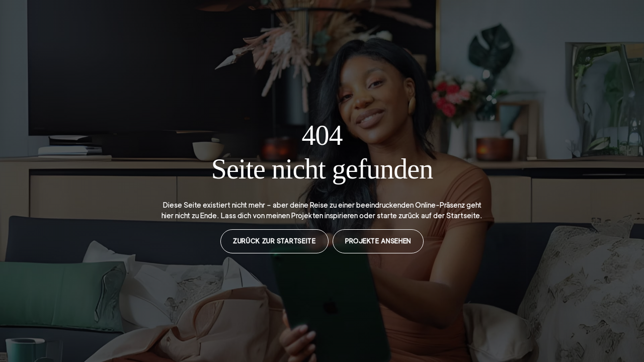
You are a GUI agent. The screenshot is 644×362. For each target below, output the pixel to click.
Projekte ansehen (378, 241)
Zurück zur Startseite (274, 241)
